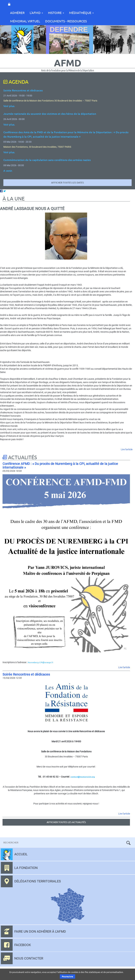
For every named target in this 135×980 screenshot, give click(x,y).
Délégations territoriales (38, 881)
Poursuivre (67, 976)
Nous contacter (29, 958)
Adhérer (17, 13)
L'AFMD (36, 13)
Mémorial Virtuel (25, 21)
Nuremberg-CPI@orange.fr (41, 662)
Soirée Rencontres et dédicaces (26, 674)
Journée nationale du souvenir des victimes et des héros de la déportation (50, 114)
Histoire (56, 13)
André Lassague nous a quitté (32, 209)
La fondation (26, 868)
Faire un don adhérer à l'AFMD (40, 931)
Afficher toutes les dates (68, 183)
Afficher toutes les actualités (66, 822)
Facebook (23, 945)
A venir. (8, 171)
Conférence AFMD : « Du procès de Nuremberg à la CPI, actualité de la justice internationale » (60, 466)
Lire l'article (127, 449)
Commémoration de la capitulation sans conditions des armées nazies (47, 160)
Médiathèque (81, 13)
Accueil (21, 854)
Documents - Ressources (66, 21)
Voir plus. (9, 106)
